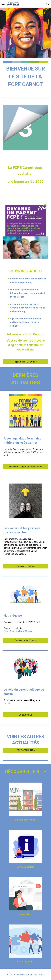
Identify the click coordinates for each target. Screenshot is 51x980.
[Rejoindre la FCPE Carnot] (26, 362)
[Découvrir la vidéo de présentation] (26, 467)
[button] (3, 4)
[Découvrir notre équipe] (26, 640)
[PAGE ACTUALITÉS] (26, 750)
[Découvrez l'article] (26, 566)
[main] (26, 77)
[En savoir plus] (26, 715)
